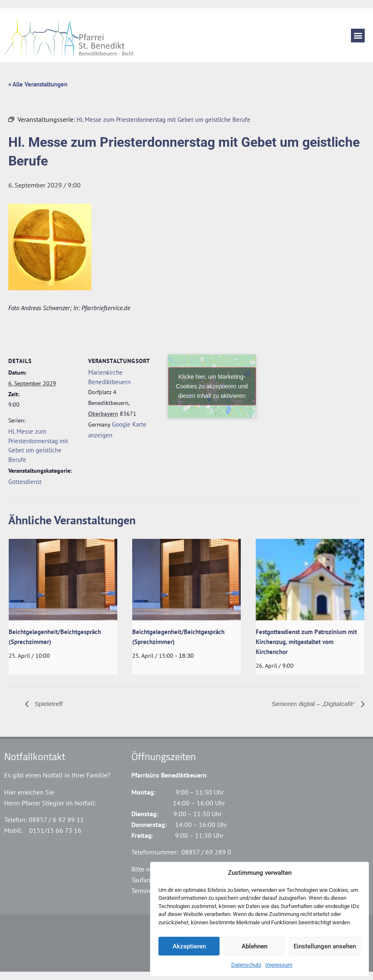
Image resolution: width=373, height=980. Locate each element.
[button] (358, 36)
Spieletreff (48, 704)
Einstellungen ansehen (325, 946)
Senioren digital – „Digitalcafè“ (314, 704)
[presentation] (63, 580)
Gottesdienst (25, 482)
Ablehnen (254, 946)
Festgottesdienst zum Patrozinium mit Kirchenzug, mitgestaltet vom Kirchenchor (306, 642)
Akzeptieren (189, 946)
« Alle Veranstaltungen (38, 84)
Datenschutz (246, 965)
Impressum (279, 965)
